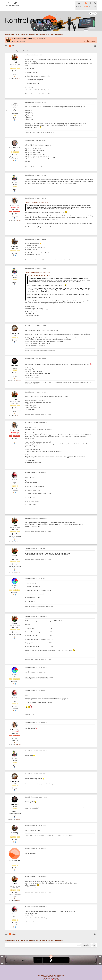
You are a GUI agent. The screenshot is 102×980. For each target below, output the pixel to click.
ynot (15, 476)
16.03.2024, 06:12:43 (36, 99)
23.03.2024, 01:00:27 (36, 469)
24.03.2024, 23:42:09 (36, 664)
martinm (15, 362)
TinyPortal (47, 975)
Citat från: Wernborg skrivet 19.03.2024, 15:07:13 (38, 269)
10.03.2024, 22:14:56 (33, 52)
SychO (57, 977)
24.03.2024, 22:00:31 (36, 575)
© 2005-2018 (54, 975)
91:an (15, 179)
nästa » (94, 38)
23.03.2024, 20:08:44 (36, 515)
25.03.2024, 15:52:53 (36, 748)
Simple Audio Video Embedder (51, 973)
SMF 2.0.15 (41, 972)
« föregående (87, 38)
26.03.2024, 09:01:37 (36, 845)
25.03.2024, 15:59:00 (36, 771)
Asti (14, 38)
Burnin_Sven (15, 857)
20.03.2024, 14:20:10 (36, 322)
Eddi (15, 582)
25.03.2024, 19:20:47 (36, 822)
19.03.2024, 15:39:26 (36, 236)
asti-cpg (18, 75)
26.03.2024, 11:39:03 (36, 873)
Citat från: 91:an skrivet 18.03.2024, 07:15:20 (37, 199)
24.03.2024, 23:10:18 (36, 613)
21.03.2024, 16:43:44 (36, 389)
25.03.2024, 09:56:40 (36, 719)
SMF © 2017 (49, 972)
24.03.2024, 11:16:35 (36, 545)
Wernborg (15, 202)
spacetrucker (15, 144)
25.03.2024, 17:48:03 (36, 794)
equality (15, 243)
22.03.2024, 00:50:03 (36, 419)
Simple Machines (59, 972)
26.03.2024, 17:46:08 (36, 903)
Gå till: (78, 942)
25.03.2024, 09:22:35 (36, 687)
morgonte (15, 329)
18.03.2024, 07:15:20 (36, 172)
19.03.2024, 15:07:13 (36, 195)
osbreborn (18, 377)
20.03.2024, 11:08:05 (36, 265)
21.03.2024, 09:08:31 (36, 355)
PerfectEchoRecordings (15, 107)
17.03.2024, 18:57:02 (36, 137)
